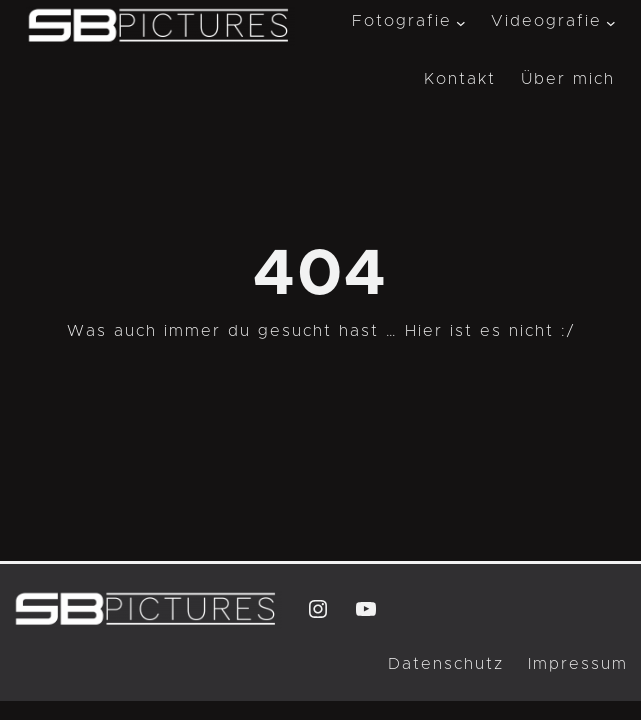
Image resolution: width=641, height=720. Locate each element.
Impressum (578, 664)
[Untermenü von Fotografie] (461, 22)
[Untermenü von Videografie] (611, 22)
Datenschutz (446, 664)
